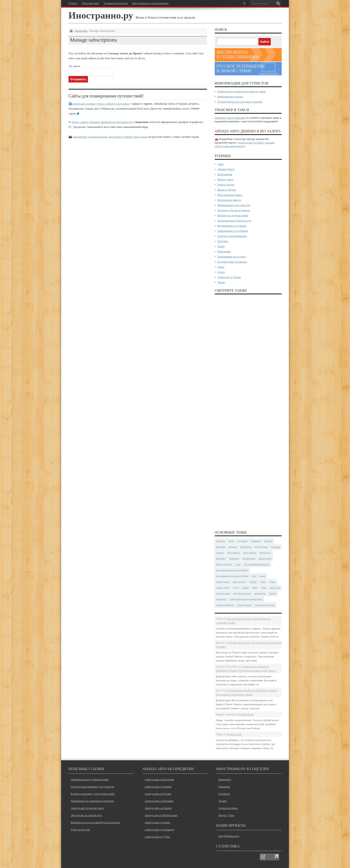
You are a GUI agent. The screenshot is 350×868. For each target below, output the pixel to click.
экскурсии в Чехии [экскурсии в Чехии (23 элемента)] (265, 605)
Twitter (223, 801)
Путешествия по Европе (232, 262)
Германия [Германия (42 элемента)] (256, 541)
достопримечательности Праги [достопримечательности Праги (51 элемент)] (232, 570)
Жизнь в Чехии (227, 190)
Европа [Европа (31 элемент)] (268, 541)
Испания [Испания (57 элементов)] (221, 547)
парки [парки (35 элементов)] (246, 588)
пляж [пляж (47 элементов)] (264, 588)
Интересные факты (229, 200)
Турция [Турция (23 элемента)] (220, 553)
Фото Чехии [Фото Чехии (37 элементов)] (250, 553)
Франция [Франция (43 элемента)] (221, 559)
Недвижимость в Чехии (232, 226)
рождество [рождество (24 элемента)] (260, 593)
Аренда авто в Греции (158, 787)
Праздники (224, 251)
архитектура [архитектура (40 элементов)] (265, 559)
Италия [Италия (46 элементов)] (233, 547)
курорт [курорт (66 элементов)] (253, 582)
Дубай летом (246, 714)
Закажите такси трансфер (230, 118)
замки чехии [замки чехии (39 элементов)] (223, 582)
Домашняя (81, 31)
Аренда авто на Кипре (158, 808)
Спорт (221, 272)
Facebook (224, 794)
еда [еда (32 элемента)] (254, 576)
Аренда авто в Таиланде (159, 829)
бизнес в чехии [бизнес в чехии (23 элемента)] (224, 564)
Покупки (223, 241)
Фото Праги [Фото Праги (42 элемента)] (234, 553)
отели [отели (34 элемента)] (236, 588)
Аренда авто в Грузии (158, 794)
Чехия (221, 282)
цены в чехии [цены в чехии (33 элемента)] (244, 605)
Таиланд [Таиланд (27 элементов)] (275, 547)
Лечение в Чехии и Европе (234, 210)
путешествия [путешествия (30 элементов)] (223, 593)
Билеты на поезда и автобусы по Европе (95, 822)
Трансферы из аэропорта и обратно (92, 801)
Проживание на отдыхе (232, 257)
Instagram (224, 787)
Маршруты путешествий (233, 215)
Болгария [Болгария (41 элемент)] (242, 541)
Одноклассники (228, 808)
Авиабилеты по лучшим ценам (90, 779)
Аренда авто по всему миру (88, 808)
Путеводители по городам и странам (240, 102)
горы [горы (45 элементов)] (238, 564)
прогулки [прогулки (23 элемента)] (275, 588)
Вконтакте (225, 779)
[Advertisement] (248, 412)
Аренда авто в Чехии (157, 822)
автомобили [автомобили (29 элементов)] (249, 559)
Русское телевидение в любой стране (241, 69)
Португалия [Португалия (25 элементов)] (261, 547)
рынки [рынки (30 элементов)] (273, 593)
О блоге (73, 3)
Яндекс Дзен (226, 815)
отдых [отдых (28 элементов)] (273, 582)
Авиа (221, 164)
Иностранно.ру (101, 15)
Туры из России (80, 829)
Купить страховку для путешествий (93, 794)
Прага (221, 246)
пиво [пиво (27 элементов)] (255, 588)
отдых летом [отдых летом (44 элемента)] (223, 588)
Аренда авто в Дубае (157, 837)
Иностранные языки (230, 195)
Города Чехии (226, 185)
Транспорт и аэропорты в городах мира (242, 91)
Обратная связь (90, 3)
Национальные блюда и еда (234, 221)
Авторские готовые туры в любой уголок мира (101, 104)
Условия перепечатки (116, 3)
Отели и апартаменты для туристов (92, 787)
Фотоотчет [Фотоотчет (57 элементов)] (265, 553)
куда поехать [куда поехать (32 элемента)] (239, 582)
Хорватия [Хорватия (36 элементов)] (234, 559)
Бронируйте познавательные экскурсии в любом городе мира (110, 137)
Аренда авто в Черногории (161, 815)
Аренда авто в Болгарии (159, 779)
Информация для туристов (234, 205)
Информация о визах (230, 96)
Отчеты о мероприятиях (232, 236)
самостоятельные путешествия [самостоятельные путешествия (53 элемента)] (246, 599)
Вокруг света (225, 179)
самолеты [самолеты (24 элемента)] (221, 599)
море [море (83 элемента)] (263, 582)
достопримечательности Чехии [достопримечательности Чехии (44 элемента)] (232, 576)
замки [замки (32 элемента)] (262, 576)
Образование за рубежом (233, 231)
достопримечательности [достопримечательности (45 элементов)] (257, 564)
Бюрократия (225, 174)
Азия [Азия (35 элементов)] (231, 541)
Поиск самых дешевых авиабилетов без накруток (102, 122)
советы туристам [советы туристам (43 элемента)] (225, 605)
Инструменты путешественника (150, 3)
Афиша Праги (226, 169)
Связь (221, 267)
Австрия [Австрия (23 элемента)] (220, 541)
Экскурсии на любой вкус (87, 815)
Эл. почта (74, 66)
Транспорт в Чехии (229, 277)
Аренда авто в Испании (159, 801)
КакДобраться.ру (229, 836)
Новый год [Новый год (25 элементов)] (246, 547)
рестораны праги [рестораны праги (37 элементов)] (242, 593)
